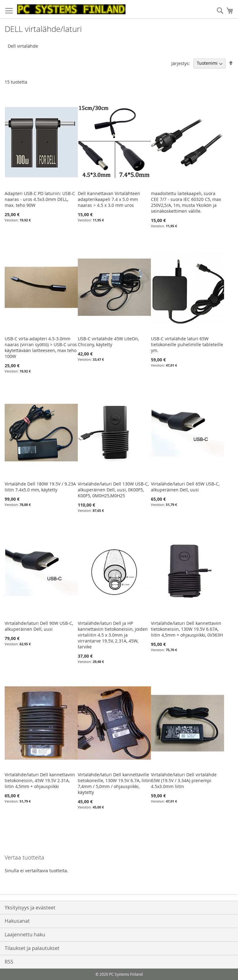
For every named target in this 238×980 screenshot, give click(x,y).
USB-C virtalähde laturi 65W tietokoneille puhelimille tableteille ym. (187, 344)
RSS (9, 962)
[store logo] (71, 9)
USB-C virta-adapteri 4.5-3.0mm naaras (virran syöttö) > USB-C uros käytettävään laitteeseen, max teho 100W (41, 347)
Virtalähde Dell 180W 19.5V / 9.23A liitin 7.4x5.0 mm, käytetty (40, 487)
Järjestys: (181, 63)
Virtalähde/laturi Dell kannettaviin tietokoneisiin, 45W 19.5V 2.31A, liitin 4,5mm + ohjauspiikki (40, 780)
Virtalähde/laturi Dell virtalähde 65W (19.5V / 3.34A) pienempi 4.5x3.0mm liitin (184, 780)
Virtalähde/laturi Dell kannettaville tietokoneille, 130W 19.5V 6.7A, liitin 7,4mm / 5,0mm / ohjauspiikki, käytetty (114, 783)
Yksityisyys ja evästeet (30, 908)
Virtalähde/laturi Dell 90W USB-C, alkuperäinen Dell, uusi (39, 626)
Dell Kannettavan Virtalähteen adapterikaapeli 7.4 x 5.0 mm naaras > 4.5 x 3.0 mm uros (109, 199)
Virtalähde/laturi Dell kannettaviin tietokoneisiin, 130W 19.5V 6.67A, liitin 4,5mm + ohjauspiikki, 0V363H (187, 629)
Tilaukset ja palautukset (32, 948)
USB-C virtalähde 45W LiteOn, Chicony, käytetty (108, 342)
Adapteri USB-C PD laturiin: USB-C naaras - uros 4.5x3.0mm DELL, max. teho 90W (40, 199)
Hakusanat (17, 921)
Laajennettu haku (25, 934)
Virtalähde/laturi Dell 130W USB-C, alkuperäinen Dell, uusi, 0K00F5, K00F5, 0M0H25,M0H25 (113, 490)
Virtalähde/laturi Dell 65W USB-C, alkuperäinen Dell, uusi (185, 487)
